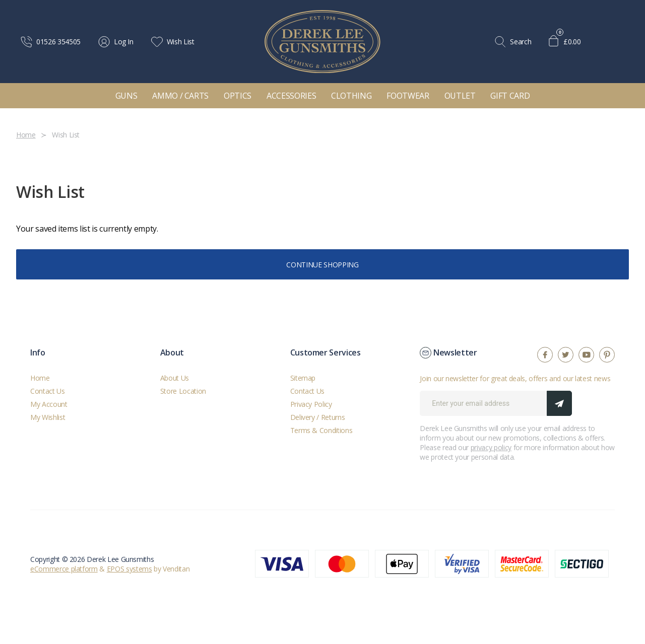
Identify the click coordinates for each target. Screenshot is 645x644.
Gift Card (510, 96)
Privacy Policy (311, 404)
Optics (238, 96)
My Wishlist (48, 417)
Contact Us (48, 391)
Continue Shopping (322, 265)
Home (40, 378)
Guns (126, 96)
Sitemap (303, 378)
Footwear (408, 96)
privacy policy (491, 447)
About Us (175, 378)
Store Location (183, 391)
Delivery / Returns (318, 417)
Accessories (291, 96)
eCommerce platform (64, 569)
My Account (49, 404)
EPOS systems (130, 569)
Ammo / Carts (180, 96)
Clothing (351, 96)
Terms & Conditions (321, 430)
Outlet (460, 96)
